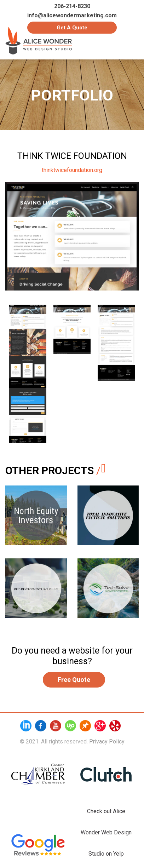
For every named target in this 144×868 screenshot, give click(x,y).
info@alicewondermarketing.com (72, 15)
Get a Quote (72, 28)
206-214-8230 (72, 6)
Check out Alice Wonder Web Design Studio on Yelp (106, 832)
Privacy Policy (107, 741)
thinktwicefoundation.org (72, 170)
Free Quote (74, 680)
